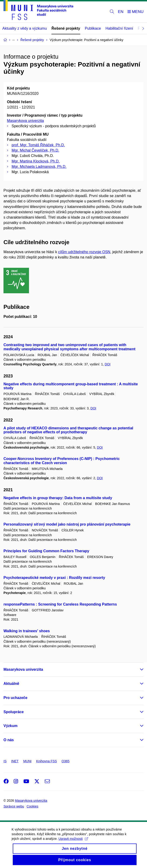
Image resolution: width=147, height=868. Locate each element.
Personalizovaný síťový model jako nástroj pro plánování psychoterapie (67, 524)
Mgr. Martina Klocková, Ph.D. (36, 161)
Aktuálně (11, 684)
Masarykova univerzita (25, 121)
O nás (9, 740)
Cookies (33, 806)
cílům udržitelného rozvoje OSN (84, 252)
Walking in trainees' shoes (27, 631)
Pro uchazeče (15, 698)
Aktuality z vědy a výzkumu (25, 28)
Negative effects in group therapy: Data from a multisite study (58, 498)
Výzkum (10, 726)
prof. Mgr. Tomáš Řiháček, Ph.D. (38, 145)
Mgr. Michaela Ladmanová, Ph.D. (39, 167)
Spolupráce (14, 712)
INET (15, 761)
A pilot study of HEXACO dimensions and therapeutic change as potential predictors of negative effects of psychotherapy (68, 430)
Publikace (93, 28)
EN (121, 12)
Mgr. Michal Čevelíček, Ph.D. (35, 150)
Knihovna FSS (47, 761)
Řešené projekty (66, 28)
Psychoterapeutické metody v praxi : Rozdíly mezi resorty (54, 578)
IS (5, 761)
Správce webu (14, 806)
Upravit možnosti (73, 843)
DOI (108, 364)
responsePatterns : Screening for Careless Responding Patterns (60, 604)
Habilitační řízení (119, 28)
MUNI (27, 761)
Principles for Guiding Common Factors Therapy (46, 551)
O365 (65, 761)
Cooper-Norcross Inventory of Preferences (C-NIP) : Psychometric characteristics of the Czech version (62, 461)
